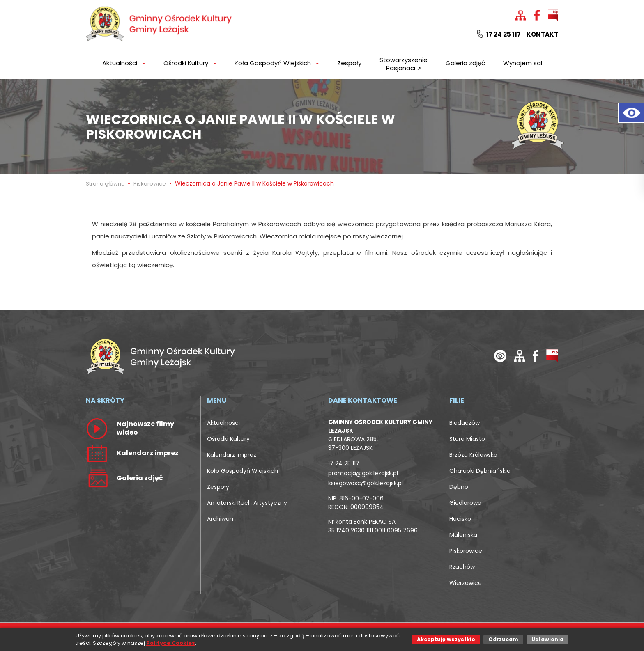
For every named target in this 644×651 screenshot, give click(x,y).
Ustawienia (547, 639)
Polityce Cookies (171, 643)
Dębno (459, 487)
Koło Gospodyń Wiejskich (243, 471)
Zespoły (349, 63)
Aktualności (223, 423)
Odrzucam (503, 639)
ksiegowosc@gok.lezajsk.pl (366, 483)
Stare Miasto (467, 439)
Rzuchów (462, 567)
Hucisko (460, 519)
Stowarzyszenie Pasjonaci (404, 64)
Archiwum (221, 519)
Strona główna (106, 184)
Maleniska (463, 535)
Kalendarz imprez (232, 455)
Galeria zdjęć (465, 63)
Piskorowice (150, 184)
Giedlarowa (465, 503)
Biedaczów (465, 423)
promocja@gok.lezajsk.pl (363, 473)
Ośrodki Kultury (228, 439)
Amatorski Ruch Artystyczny (247, 503)
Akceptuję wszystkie (446, 639)
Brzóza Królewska (473, 455)
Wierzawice (466, 583)
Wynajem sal (523, 63)
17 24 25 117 (499, 34)
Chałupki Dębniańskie (480, 471)
